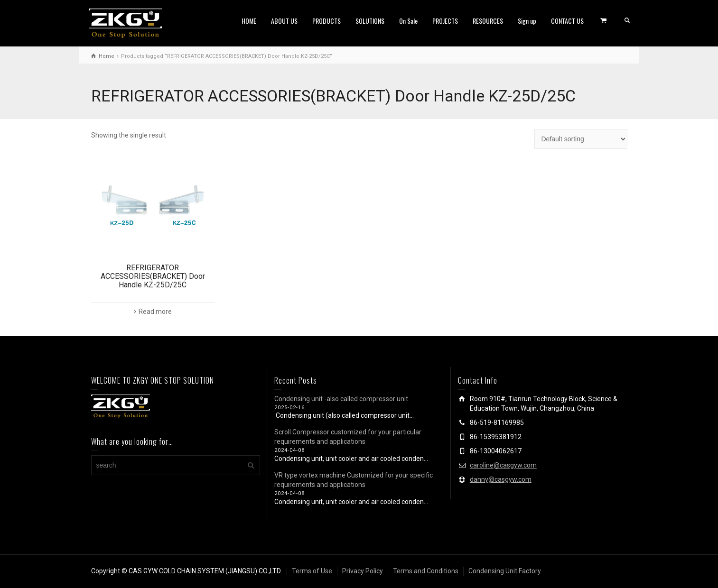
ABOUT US (284, 21)
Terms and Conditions (426, 571)
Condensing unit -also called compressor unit (341, 399)
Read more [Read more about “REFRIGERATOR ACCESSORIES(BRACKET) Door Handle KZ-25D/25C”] (155, 312)
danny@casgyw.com (501, 479)
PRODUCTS (326, 21)
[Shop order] (581, 139)
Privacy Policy (363, 571)
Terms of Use (312, 571)
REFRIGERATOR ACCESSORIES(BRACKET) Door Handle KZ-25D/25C (153, 276)
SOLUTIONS (370, 21)
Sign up (527, 21)
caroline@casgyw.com (503, 465)
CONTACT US (567, 21)
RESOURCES (488, 21)
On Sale (408, 21)
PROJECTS (445, 21)
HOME (249, 21)
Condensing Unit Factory (505, 571)
